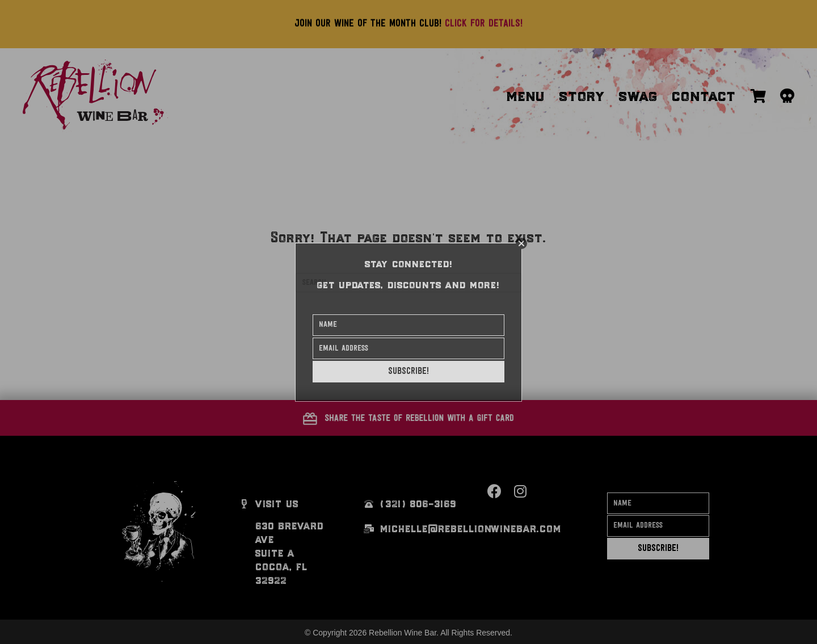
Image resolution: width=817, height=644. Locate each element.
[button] (408, 418)
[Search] (408, 283)
